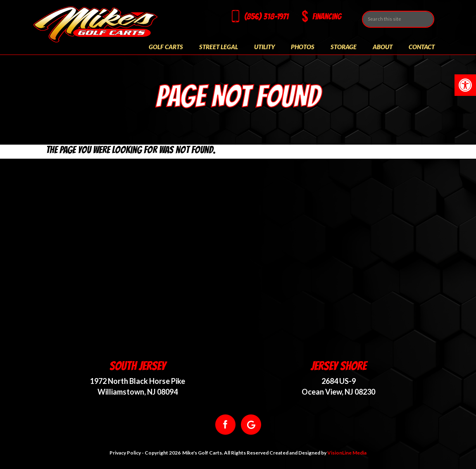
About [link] (383, 47)
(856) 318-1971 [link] (266, 17)
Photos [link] (303, 47)
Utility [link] (264, 47)
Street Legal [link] (219, 47)
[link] (465, 85)
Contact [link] (422, 47)
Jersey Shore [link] (339, 366)
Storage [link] (344, 47)
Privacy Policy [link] (125, 453)
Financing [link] (327, 17)
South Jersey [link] (138, 366)
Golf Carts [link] (166, 47)
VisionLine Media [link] (347, 453)
